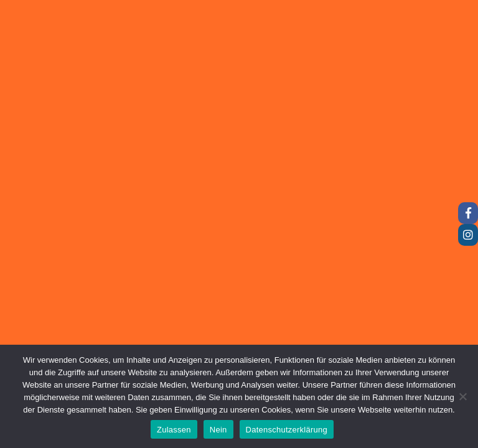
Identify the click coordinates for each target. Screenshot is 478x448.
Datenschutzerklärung (287, 430)
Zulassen (174, 430)
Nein (218, 430)
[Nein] (462, 396)
